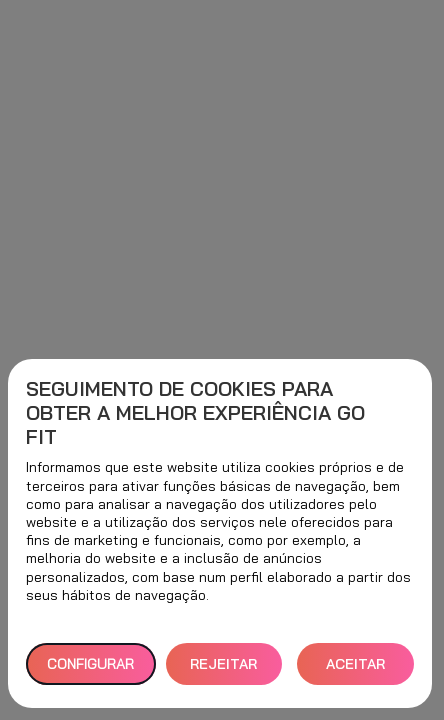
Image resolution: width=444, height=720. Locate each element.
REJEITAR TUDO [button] (223, 670)
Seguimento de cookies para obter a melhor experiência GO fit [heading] (195, 413)
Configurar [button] (90, 664)
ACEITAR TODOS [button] (355, 670)
